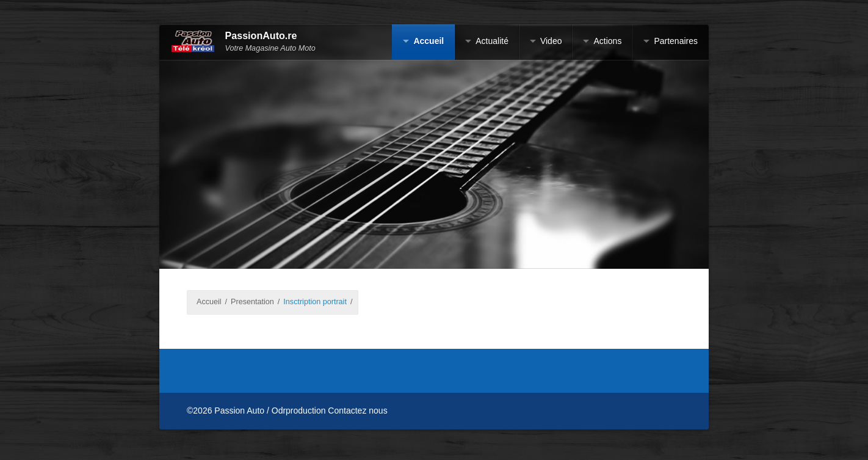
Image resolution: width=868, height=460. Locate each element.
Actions (607, 41)
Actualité (492, 41)
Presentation (252, 302)
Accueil (429, 41)
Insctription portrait (315, 302)
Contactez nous (357, 411)
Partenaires (676, 41)
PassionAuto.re (261, 36)
